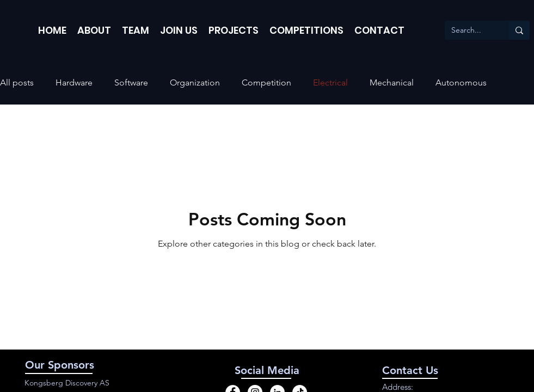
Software (131, 82)
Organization (195, 82)
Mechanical (392, 82)
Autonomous (461, 82)
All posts (17, 82)
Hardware (74, 82)
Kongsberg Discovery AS (67, 383)
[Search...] (469, 30)
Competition (266, 82)
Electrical (330, 82)
